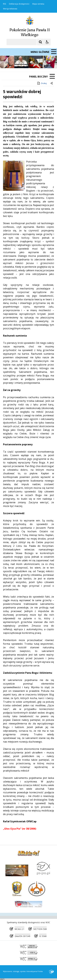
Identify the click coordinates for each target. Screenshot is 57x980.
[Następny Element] (22, 63)
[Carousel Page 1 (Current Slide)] (30, 62)
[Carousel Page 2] (32, 62)
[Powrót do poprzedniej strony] (52, 83)
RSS (4, 4)
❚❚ (6, 62)
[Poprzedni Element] (14, 63)
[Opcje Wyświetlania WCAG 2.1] (47, 42)
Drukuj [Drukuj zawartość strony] (42, 83)
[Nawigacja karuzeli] (18, 63)
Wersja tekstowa (10, 9)
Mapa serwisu (38, 4)
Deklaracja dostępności (19, 4)
